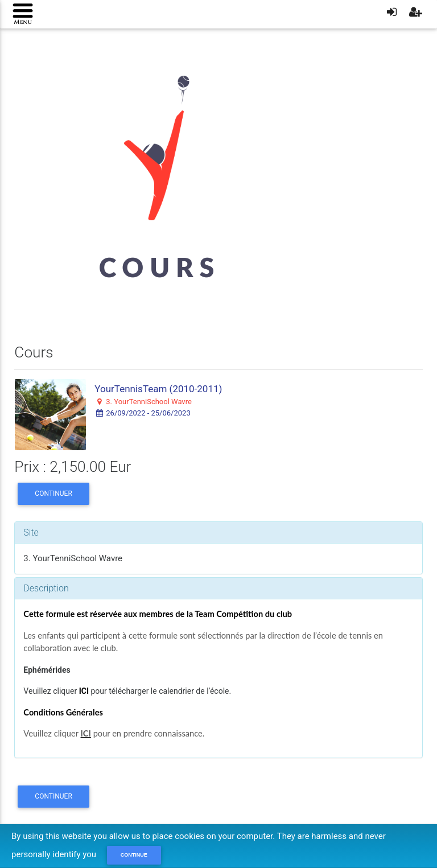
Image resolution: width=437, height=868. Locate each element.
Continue (134, 855)
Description (46, 588)
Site (31, 532)
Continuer (53, 493)
